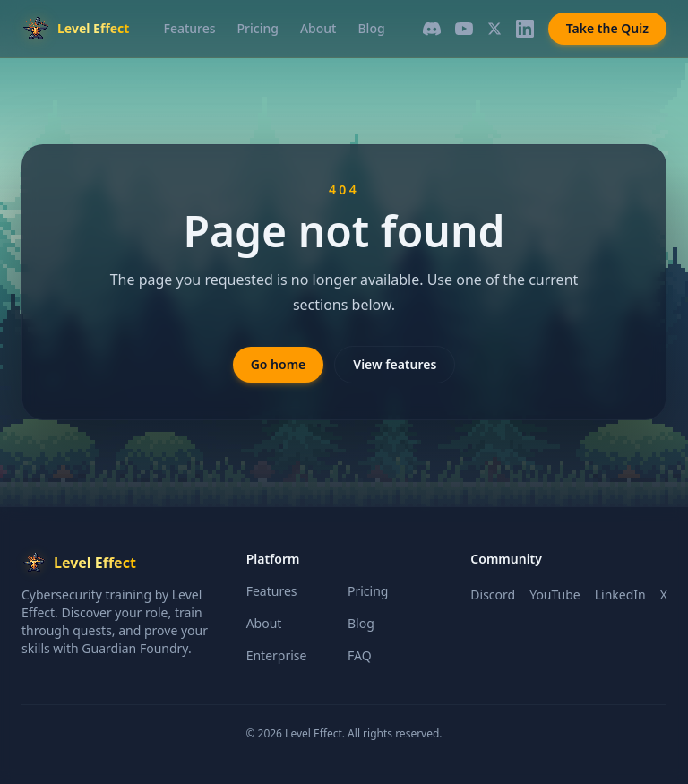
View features (395, 364)
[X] (494, 29)
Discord (493, 594)
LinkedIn (620, 594)
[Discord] (432, 29)
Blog (371, 28)
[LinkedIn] (525, 29)
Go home (279, 364)
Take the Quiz (607, 28)
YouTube (555, 594)
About (318, 28)
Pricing (258, 28)
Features (190, 28)
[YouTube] (464, 29)
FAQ (360, 655)
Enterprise (277, 655)
